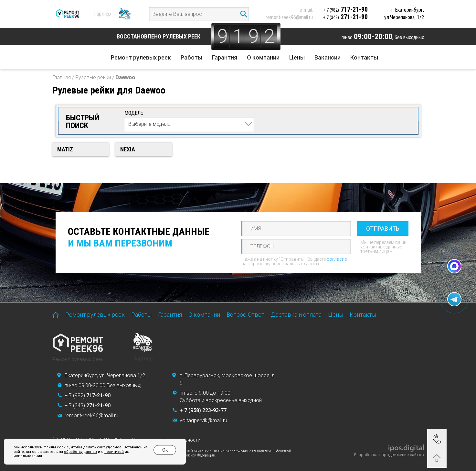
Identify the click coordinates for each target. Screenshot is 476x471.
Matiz (65, 149)
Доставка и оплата (296, 315)
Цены (297, 57)
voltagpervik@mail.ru (203, 420)
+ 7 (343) (88, 405)
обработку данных (80, 452)
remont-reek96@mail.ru (289, 17)
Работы (191, 57)
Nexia (128, 149)
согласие (337, 259)
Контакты (364, 57)
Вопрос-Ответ (245, 315)
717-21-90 (345, 9)
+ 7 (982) (88, 395)
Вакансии (328, 57)
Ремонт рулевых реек (141, 57)
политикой (114, 452)
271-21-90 (345, 17)
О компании (263, 57)
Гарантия (225, 57)
